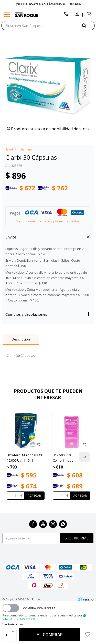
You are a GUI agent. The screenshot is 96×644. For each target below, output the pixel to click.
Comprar (53, 635)
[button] (88, 25)
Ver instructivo (13, 624)
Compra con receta (39, 608)
